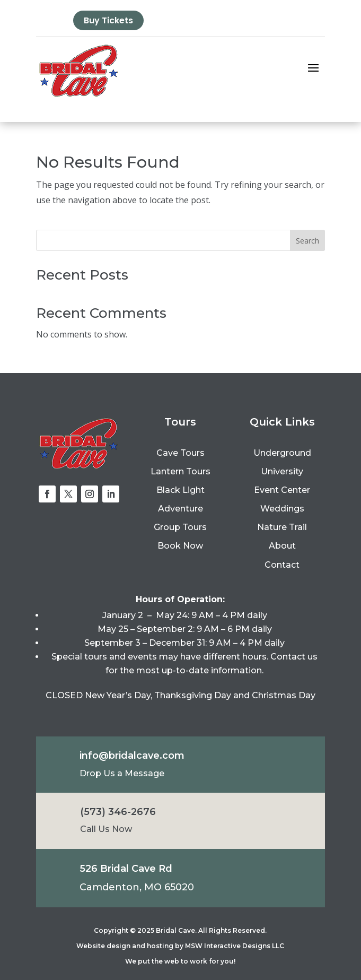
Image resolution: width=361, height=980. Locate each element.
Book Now (180, 546)
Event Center (282, 490)
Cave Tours (180, 453)
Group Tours (180, 527)
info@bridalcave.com (132, 756)
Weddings (282, 509)
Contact (282, 565)
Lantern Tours (180, 471)
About (282, 546)
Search (307, 241)
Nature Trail (282, 527)
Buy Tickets (108, 20)
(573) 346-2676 (118, 812)
